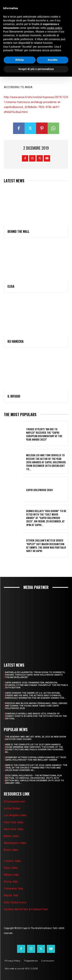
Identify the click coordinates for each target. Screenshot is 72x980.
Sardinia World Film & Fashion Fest (26, 909)
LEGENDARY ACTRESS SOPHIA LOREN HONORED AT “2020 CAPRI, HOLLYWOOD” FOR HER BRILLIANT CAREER (36, 759)
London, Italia (12, 861)
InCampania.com (14, 801)
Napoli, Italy (11, 895)
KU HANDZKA (16, 341)
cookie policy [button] (54, 28)
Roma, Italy (11, 882)
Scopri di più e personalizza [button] (36, 69)
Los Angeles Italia (15, 815)
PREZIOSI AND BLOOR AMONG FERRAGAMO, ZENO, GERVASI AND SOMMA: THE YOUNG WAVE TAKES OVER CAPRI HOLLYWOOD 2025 (36, 706)
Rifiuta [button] (20, 60)
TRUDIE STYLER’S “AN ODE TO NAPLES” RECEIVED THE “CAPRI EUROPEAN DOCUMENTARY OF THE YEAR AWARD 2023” (44, 434)
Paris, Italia (11, 868)
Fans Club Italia (13, 822)
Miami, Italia (11, 836)
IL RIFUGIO (14, 396)
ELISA (11, 286)
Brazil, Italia (11, 850)
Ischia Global (12, 808)
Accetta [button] (53, 60)
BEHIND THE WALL (18, 231)
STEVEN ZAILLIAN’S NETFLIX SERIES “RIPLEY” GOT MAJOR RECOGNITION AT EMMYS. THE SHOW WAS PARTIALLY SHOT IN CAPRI (46, 546)
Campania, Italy (13, 888)
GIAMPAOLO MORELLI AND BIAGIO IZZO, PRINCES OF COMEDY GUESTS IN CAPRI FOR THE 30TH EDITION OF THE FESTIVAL (36, 716)
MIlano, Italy (11, 875)
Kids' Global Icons (15, 902)
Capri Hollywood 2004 (39, 490)
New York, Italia (14, 829)
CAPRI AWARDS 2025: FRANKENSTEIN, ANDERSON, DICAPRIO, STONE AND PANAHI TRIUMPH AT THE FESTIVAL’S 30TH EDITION (36, 685)
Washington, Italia (15, 843)
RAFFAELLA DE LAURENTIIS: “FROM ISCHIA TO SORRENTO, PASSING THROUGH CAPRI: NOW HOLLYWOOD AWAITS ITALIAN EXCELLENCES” (35, 675)
